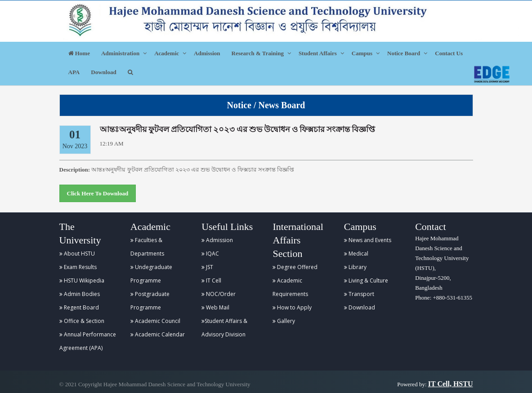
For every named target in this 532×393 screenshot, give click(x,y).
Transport (359, 294)
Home (79, 53)
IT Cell (211, 280)
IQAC (210, 254)
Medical (356, 254)
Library (355, 267)
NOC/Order (219, 294)
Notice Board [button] (404, 53)
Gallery (284, 321)
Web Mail (215, 307)
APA (74, 72)
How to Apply (292, 307)
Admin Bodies (80, 294)
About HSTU (77, 254)
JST (207, 267)
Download (103, 72)
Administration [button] (120, 53)
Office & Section (82, 321)
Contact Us (449, 53)
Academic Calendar (158, 334)
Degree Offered (295, 267)
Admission (207, 53)
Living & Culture (366, 280)
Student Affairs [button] (318, 53)
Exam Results (78, 267)
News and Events (368, 240)
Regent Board (79, 307)
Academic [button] (167, 53)
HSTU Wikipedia (82, 280)
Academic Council (155, 321)
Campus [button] (362, 53)
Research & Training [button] (258, 53)
